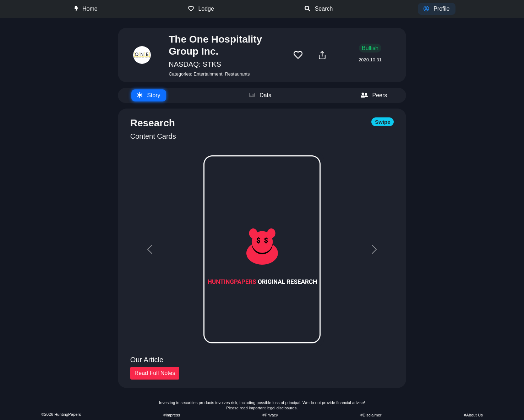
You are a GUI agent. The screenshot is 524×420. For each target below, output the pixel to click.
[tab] (149, 95)
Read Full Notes (155, 373)
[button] (298, 55)
